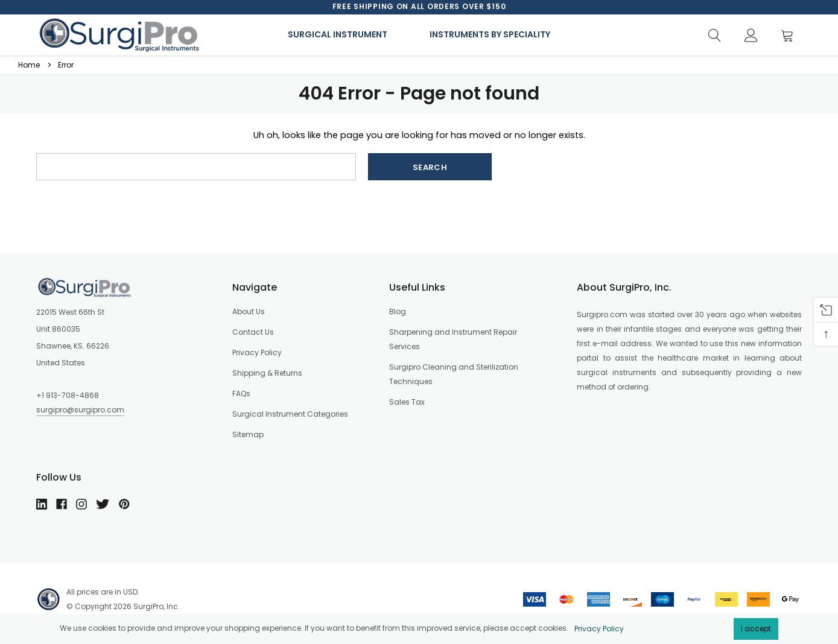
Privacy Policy (599, 629)
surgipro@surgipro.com (80, 410)
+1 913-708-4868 (68, 395)
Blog (398, 311)
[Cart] (791, 36)
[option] (419, 7)
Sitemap (248, 434)
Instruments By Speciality (490, 34)
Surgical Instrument (338, 34)
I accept (756, 629)
